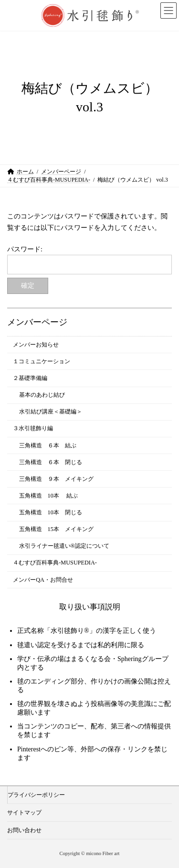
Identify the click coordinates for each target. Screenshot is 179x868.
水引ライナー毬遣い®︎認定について (64, 546)
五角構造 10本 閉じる (51, 512)
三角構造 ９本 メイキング (56, 479)
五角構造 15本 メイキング (56, 529)
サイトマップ (24, 813)
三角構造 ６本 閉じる (51, 462)
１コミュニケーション (42, 361)
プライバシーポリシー (36, 795)
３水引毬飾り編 (33, 428)
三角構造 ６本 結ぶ (48, 445)
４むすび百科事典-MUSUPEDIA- (55, 563)
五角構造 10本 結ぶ (48, 496)
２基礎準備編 (30, 378)
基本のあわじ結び (42, 395)
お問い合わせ (24, 830)
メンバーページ (37, 322)
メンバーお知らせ (36, 345)
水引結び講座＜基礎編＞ (51, 412)
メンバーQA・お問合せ (43, 579)
